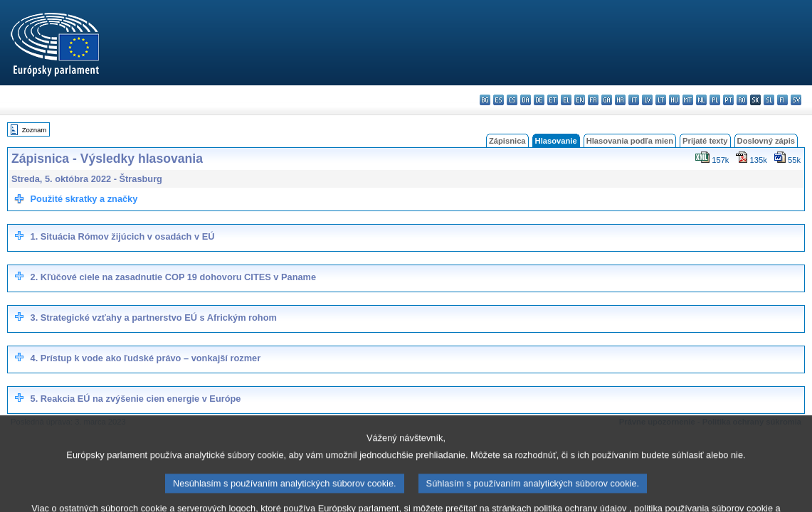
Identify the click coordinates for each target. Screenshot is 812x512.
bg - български (485, 100)
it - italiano (634, 100)
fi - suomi (782, 100)
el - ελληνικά (566, 100)
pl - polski (715, 100)
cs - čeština (512, 100)
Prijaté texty (705, 141)
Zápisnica (507, 141)
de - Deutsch (539, 100)
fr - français (593, 100)
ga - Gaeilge (607, 100)
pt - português (728, 100)
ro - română (742, 100)
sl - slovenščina (769, 100)
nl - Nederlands (701, 100)
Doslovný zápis (766, 141)
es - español (499, 100)
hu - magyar (674, 100)
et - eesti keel (553, 100)
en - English (580, 100)
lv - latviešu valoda (647, 100)
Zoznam (35, 130)
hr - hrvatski (620, 100)
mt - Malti (688, 100)
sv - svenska (796, 100)
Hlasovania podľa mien (630, 141)
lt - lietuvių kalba (661, 100)
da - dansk (526, 100)
